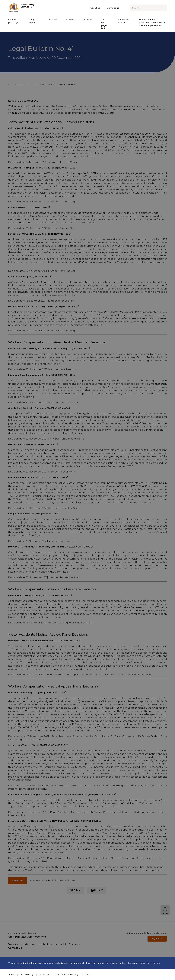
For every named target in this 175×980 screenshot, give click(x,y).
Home (11, 85)
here (125, 106)
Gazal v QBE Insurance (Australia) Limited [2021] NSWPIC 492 (42, 306)
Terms (11, 975)
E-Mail (78, 890)
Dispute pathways (13, 21)
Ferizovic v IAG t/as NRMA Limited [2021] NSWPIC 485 (38, 234)
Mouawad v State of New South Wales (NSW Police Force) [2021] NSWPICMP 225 (53, 821)
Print (97, 890)
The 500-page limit (104, 24)
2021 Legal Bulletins (47, 85)
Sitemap (45, 975)
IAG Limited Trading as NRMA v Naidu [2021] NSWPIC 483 (40, 168)
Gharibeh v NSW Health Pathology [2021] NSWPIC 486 (38, 408)
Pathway (69, 20)
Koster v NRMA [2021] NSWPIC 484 (28, 207)
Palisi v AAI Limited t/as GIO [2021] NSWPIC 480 (35, 128)
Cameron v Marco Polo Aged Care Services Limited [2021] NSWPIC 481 (48, 348)
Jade (15, 113)
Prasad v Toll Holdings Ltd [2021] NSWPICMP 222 (36, 693)
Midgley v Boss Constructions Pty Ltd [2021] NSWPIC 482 (40, 375)
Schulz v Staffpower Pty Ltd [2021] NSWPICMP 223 (37, 745)
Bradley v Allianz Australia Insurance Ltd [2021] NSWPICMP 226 (43, 641)
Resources (87, 20)
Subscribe (17, 881)
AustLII (125, 110)
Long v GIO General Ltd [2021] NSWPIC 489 (32, 514)
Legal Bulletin (32, 85)
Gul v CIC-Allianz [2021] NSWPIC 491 (28, 277)
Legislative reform (124, 21)
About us (95, 8)
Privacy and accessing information (73, 975)
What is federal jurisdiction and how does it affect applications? (152, 23)
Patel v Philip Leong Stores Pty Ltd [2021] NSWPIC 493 (39, 595)
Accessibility (27, 975)
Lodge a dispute (33, 21)
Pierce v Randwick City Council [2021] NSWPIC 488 (37, 477)
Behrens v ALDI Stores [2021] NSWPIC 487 (32, 444)
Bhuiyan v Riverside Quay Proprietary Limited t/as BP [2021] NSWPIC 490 (49, 547)
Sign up (159, 939)
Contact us (113, 8)
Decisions (52, 20)
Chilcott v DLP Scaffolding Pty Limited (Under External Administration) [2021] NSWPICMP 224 (61, 794)
